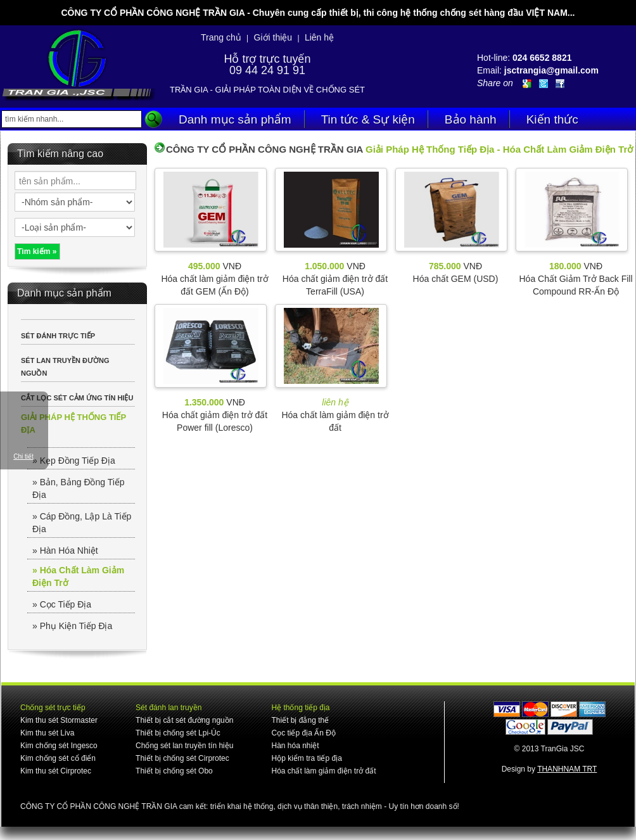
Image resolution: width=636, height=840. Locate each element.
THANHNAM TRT (567, 769)
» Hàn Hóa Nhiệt (65, 550)
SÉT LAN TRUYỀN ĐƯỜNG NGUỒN (65, 367)
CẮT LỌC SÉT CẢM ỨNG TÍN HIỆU (77, 398)
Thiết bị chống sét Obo (174, 771)
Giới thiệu (273, 37)
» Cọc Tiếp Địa (62, 604)
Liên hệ (319, 37)
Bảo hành (471, 119)
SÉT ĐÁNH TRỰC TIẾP (58, 336)
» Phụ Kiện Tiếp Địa (72, 626)
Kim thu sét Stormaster (59, 720)
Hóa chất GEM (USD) (456, 279)
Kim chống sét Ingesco (59, 746)
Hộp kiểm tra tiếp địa (306, 758)
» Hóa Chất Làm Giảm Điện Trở (78, 576)
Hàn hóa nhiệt (295, 746)
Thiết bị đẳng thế (300, 720)
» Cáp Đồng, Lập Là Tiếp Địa (82, 523)
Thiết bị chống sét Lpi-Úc (178, 733)
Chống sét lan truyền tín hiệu (184, 746)
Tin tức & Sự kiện (368, 119)
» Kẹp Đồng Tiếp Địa (74, 461)
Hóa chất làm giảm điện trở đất (323, 771)
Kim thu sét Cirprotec (56, 771)
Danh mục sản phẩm (235, 119)
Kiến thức (552, 119)
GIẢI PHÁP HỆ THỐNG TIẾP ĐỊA (73, 423)
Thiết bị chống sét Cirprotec (182, 758)
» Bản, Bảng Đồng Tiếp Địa (79, 488)
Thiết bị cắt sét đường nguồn (184, 720)
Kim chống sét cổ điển (58, 758)
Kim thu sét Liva (47, 733)
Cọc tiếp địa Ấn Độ (303, 733)
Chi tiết (23, 456)
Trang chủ (221, 37)
